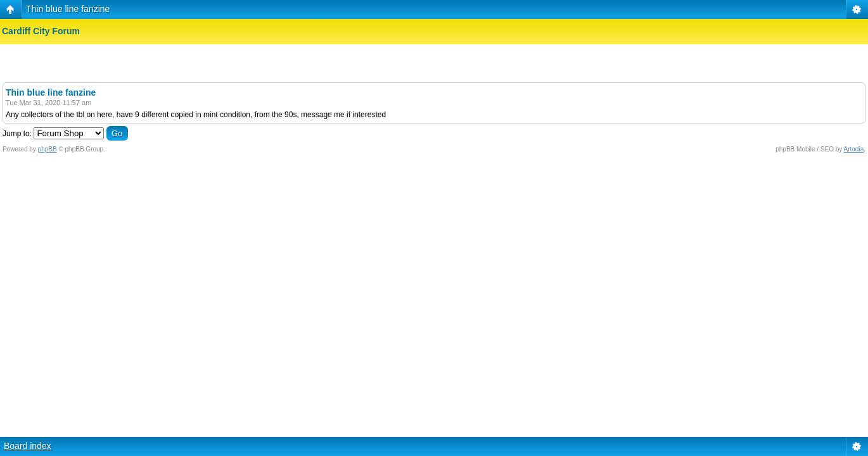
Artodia (854, 149)
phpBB (48, 149)
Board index (28, 446)
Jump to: (17, 134)
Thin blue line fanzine (68, 9)
